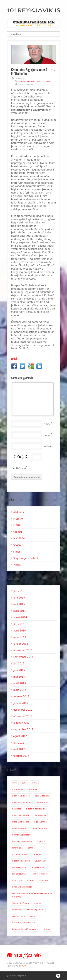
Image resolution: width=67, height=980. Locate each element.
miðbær (30, 880)
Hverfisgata (18, 848)
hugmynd (41, 841)
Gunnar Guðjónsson (21, 835)
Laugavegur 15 (19, 867)
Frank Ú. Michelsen (21, 822)
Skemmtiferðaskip (21, 903)
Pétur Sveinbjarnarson (22, 887)
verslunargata (19, 916)
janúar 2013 (21, 703)
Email (47, 435)
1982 (24, 783)
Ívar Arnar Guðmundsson (24, 923)
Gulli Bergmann (40, 828)
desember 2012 (23, 710)
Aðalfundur (34, 789)
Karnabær (37, 854)
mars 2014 (20, 637)
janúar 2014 (21, 644)
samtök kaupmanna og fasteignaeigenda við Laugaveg (32, 895)
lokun (33, 874)
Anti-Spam (19, 468)
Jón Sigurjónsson (34, 81)
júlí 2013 (19, 663)
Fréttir (17, 525)
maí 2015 (19, 604)
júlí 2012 (19, 742)
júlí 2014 (19, 624)
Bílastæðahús (42, 802)
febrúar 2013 (21, 696)
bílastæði (23, 81)
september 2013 (23, 657)
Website (49, 446)
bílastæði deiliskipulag (36, 809)
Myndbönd (20, 538)
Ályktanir (19, 512)
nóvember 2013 (23, 650)
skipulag (37, 903)
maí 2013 (19, 677)
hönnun (31, 848)
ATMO (34, 783)
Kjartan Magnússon (21, 861)
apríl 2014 (20, 630)
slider (17, 551)
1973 (15, 783)
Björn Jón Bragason (21, 796)
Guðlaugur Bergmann (22, 841)
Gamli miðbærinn (20, 828)
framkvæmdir (40, 815)
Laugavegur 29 (38, 867)
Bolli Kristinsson (42, 796)
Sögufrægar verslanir (26, 558)
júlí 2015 (19, 591)
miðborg (45, 874)
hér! (24, 966)
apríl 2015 (20, 611)
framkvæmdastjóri (21, 815)
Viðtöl (17, 565)
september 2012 (23, 729)
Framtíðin (19, 519)
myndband (44, 880)
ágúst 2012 (20, 736)
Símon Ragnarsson (36, 910)
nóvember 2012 (23, 716)
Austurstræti (18, 789)
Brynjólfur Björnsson (22, 802)
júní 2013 (19, 670)
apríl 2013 (20, 683)
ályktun (47, 929)
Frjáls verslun (41, 822)
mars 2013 (20, 690)
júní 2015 (19, 597)
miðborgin (17, 880)
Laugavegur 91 (19, 874)
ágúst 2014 (20, 617)
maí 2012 (19, 749)
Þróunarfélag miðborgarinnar (26, 929)
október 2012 (22, 723)
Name (47, 424)
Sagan (17, 545)
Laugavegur (46, 81)
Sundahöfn (17, 910)
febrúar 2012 (21, 756)
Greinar (18, 532)
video (32, 916)
